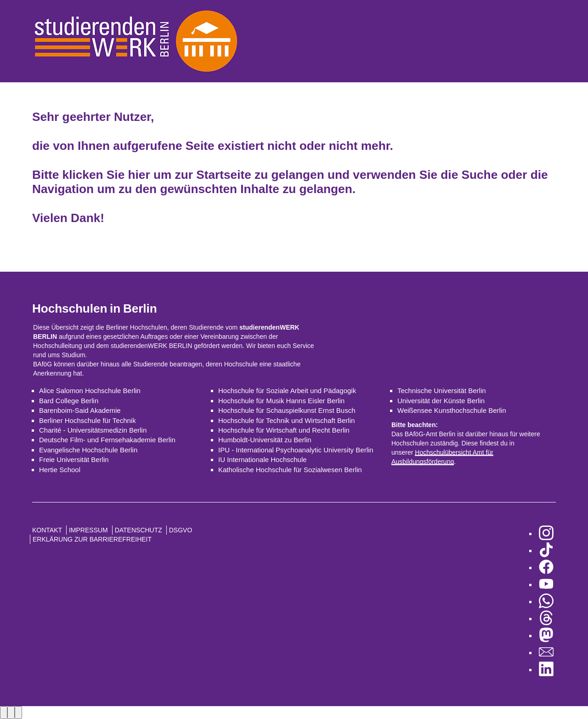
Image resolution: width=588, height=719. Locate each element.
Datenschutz (139, 530)
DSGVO (181, 530)
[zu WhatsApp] (546, 602)
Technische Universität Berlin (442, 391)
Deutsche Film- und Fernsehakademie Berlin (107, 440)
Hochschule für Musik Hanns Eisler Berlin (281, 401)
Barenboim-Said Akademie (80, 410)
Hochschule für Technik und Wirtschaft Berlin (286, 420)
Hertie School (60, 470)
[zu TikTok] (546, 551)
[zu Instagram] (546, 534)
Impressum (88, 530)
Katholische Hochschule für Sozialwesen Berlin (290, 470)
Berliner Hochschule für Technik (88, 420)
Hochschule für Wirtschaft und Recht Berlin (284, 430)
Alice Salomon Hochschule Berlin (90, 391)
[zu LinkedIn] (546, 670)
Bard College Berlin (69, 401)
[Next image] (11, 712)
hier (139, 175)
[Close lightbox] (18, 712)
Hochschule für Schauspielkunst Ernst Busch (287, 410)
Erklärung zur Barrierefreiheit (92, 539)
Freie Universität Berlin (74, 459)
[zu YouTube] (546, 585)
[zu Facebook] (546, 568)
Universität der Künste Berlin (441, 401)
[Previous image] (4, 712)
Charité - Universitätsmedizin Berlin (93, 430)
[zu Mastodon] (546, 636)
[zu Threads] (546, 619)
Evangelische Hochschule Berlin (88, 450)
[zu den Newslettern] (546, 653)
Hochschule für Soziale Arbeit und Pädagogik (287, 391)
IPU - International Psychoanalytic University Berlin (296, 450)
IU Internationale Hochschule (263, 459)
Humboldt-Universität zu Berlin (265, 440)
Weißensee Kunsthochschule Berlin (452, 410)
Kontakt (47, 530)
